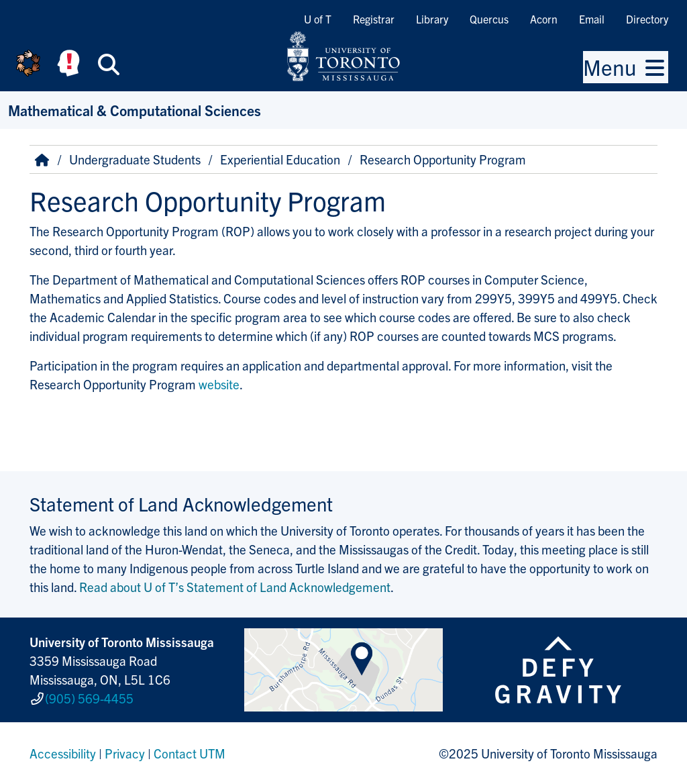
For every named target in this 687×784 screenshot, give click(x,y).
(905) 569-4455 (89, 698)
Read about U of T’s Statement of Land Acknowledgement (235, 587)
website (219, 384)
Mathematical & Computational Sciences (135, 110)
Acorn (544, 19)
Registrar (374, 19)
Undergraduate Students (135, 159)
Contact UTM (190, 753)
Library (432, 19)
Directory (647, 19)
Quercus (489, 19)
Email (592, 19)
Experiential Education (280, 159)
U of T (318, 19)
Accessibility (63, 753)
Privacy (125, 753)
